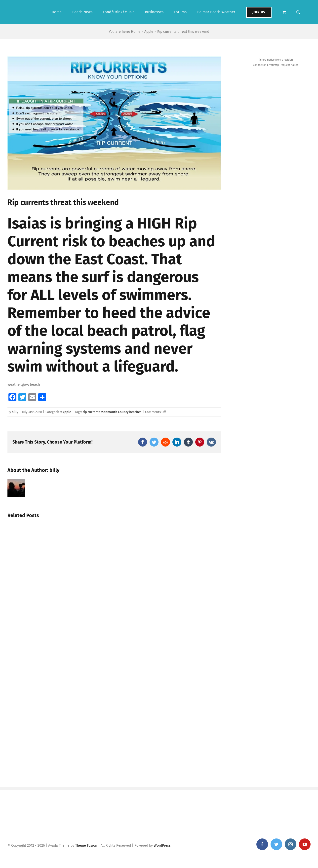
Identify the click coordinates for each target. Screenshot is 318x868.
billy (15, 412)
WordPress (162, 846)
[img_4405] (114, 123)
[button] (298, 12)
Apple (67, 412)
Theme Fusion (86, 846)
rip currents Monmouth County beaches (112, 412)
